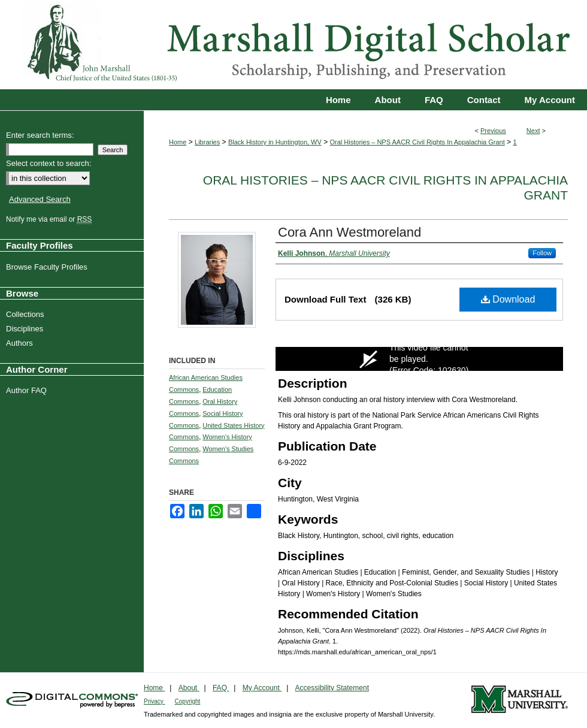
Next (533, 131)
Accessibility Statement (332, 688)
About (189, 688)
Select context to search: (49, 163)
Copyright (188, 701)
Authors (21, 343)
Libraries (207, 142)
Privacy (155, 701)
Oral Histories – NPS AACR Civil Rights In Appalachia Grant (417, 142)
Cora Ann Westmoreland (350, 232)
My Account (262, 688)
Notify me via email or (50, 219)
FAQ (221, 688)
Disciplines (26, 329)
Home (178, 142)
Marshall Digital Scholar (293, 45)
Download (508, 299)
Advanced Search (40, 199)
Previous (493, 131)
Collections (27, 314)
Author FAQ (28, 390)
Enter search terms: (40, 135)
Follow (542, 253)
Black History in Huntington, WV (275, 142)
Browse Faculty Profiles (48, 267)
